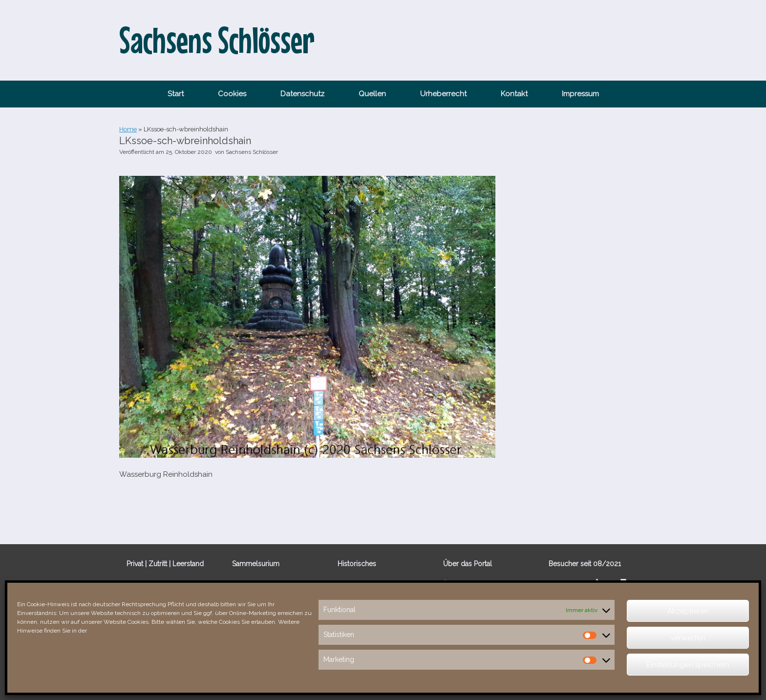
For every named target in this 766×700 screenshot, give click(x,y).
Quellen (372, 94)
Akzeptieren (688, 611)
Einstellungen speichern (688, 665)
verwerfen (688, 638)
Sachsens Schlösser (252, 152)
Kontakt (514, 94)
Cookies (232, 94)
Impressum (580, 94)
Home (128, 129)
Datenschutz (302, 94)
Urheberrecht (443, 94)
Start (176, 94)
